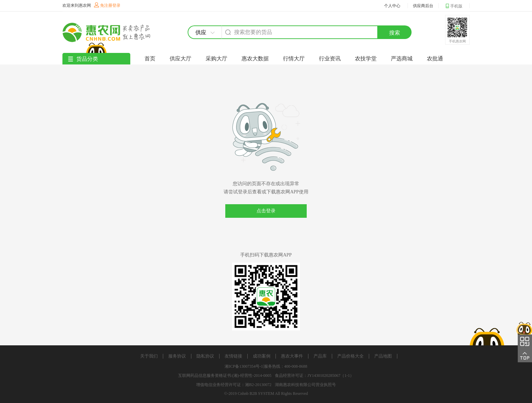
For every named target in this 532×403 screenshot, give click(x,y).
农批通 (435, 59)
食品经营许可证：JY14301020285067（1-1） (314, 376)
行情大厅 (294, 59)
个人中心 (392, 6)
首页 (150, 59)
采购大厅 (216, 59)
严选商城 (402, 59)
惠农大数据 (255, 59)
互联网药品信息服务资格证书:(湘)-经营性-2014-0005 (225, 376)
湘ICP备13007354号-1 (244, 366)
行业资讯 (330, 59)
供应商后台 (423, 6)
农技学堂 (366, 59)
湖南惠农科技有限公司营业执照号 (305, 385)
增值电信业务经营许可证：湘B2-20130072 (234, 385)
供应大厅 (180, 59)
